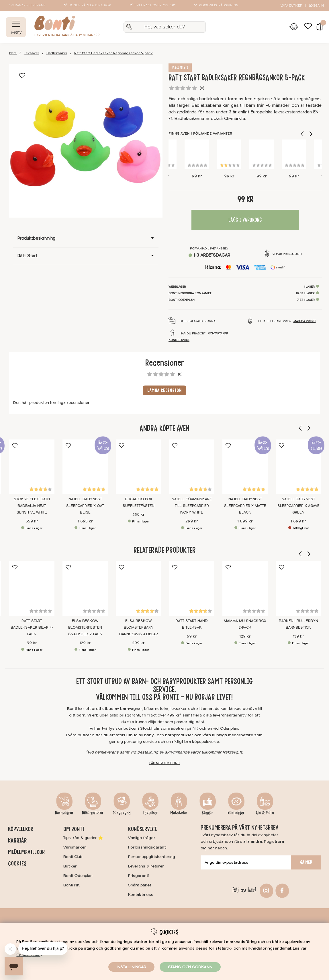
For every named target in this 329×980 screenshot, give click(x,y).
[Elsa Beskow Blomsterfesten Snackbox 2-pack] (85, 588)
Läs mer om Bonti (164, 763)
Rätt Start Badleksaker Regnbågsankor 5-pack (113, 53)
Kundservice (143, 829)
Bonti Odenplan (78, 876)
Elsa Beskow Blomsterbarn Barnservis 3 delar (139, 627)
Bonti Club (73, 857)
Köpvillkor (21, 829)
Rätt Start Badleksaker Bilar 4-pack (32, 627)
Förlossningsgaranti (147, 847)
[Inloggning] (294, 27)
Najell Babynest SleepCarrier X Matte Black (245, 506)
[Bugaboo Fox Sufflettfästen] (138, 467)
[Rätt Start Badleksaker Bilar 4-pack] (294, 154)
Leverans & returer (146, 866)
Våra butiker (291, 6)
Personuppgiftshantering (152, 857)
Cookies (17, 863)
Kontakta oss (141, 895)
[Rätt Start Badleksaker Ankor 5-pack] (262, 154)
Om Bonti (74, 829)
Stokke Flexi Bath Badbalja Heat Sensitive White (32, 506)
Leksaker (32, 53)
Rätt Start (180, 68)
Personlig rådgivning (217, 5)
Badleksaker (57, 53)
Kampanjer (236, 813)
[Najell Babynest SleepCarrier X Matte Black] (245, 467)
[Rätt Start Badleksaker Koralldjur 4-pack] (197, 154)
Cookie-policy (29, 955)
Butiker (70, 866)
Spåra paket (140, 885)
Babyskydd (122, 813)
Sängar (207, 813)
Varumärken (75, 847)
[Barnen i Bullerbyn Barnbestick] (298, 588)
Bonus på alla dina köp (88, 5)
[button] (318, 27)
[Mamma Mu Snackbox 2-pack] (245, 588)
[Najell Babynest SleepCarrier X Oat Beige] (85, 467)
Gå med (306, 862)
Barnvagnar (64, 813)
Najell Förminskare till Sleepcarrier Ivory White (192, 506)
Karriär (17, 840)
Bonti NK (72, 885)
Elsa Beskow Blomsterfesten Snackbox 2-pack (85, 627)
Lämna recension (165, 390)
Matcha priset (305, 321)
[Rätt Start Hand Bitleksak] (192, 588)
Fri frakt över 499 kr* (153, 5)
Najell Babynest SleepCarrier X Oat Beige (85, 506)
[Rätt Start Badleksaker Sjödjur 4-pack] (229, 154)
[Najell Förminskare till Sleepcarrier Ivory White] (192, 467)
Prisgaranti (138, 876)
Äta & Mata (265, 813)
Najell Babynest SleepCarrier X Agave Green (298, 506)
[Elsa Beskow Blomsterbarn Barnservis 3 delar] (138, 588)
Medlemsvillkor (26, 852)
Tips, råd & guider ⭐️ (83, 838)
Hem (13, 53)
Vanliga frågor (142, 838)
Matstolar (179, 813)
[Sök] (165, 27)
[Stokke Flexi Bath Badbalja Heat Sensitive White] (32, 467)
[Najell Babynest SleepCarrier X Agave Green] (298, 467)
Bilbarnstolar (93, 813)
